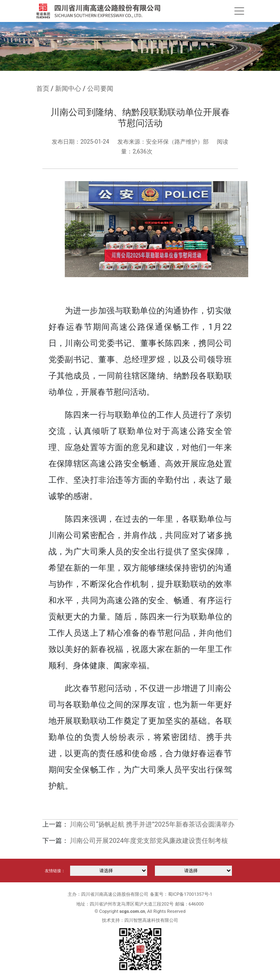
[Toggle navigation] (239, 11)
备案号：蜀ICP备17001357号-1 (181, 894)
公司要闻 (100, 89)
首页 (43, 89)
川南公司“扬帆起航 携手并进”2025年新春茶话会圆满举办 (152, 824)
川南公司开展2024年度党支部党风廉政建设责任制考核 (149, 841)
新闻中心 (68, 89)
